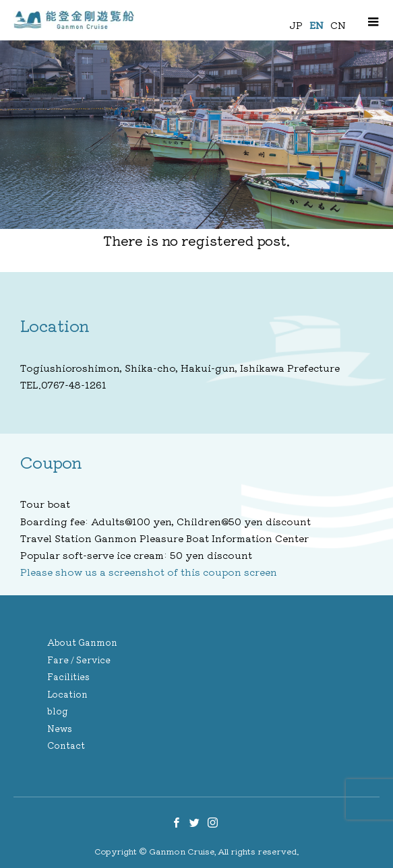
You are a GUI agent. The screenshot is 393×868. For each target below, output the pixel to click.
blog (58, 711)
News (60, 728)
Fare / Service (79, 660)
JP (296, 25)
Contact (66, 745)
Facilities (68, 676)
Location (67, 694)
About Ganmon (82, 642)
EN (316, 25)
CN (338, 25)
